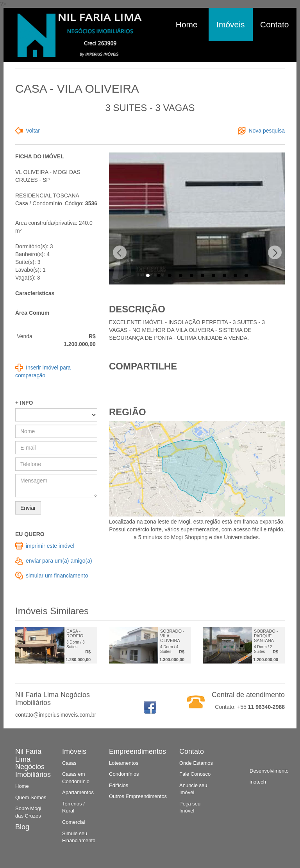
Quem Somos (31, 797)
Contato (275, 24)
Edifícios (119, 785)
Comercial (74, 822)
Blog (22, 827)
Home (187, 24)
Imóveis (230, 24)
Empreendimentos (137, 751)
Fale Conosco (195, 774)
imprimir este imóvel (50, 546)
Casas (69, 763)
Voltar (33, 131)
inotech (258, 782)
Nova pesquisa (267, 131)
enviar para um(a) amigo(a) (59, 561)
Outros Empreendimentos (138, 796)
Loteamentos (124, 763)
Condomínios (124, 774)
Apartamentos (78, 792)
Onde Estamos (196, 763)
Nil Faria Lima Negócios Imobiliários (33, 763)
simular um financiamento (57, 576)
